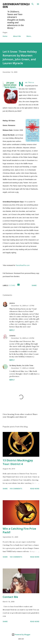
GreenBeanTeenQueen (16, 5)
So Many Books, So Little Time (21, 365)
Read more (35, 489)
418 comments (16, 489)
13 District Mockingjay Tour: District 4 (18, 462)
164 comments (16, 557)
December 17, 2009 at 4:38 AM (23, 368)
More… (29, 36)
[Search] (33, 4)
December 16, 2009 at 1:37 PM (23, 306)
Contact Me (10, 597)
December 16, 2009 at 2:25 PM (23, 338)
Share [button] (34, 285)
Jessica (12, 303)
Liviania (12, 336)
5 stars (12, 285)
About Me (17, 36)
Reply (12, 330)
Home (5, 36)
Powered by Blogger (21, 635)
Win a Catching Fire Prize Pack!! (19, 530)
